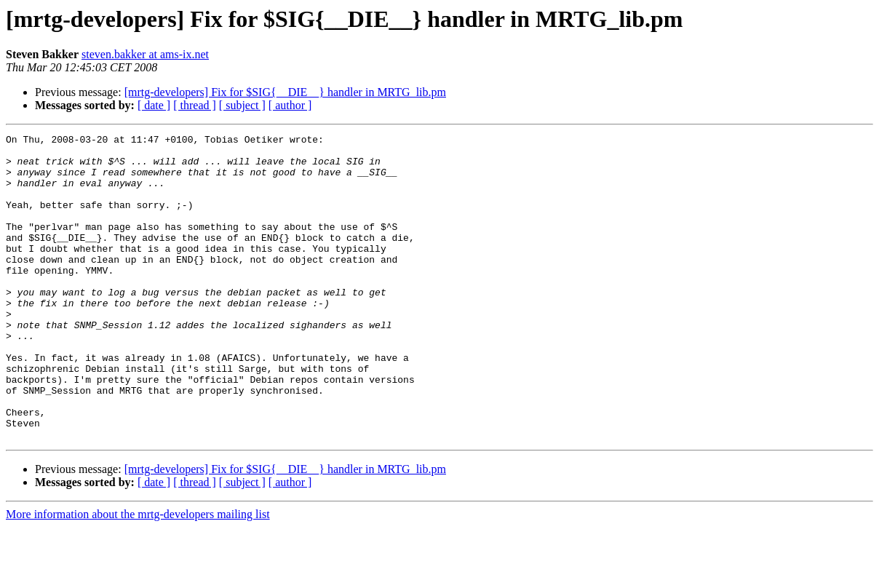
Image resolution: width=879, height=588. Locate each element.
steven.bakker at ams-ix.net (145, 54)
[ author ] (290, 105)
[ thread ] (195, 105)
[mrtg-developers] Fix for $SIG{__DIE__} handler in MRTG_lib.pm (285, 92)
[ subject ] (242, 105)
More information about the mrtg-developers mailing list (138, 575)
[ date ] (154, 105)
